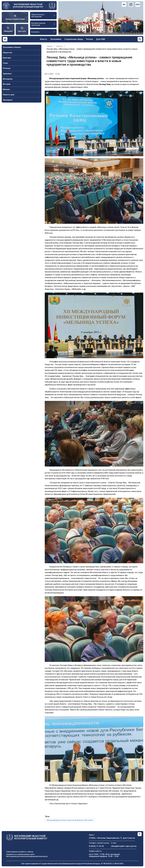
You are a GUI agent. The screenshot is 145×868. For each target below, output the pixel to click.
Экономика (56, 39)
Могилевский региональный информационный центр (27, 856)
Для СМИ (101, 39)
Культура (7, 58)
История (7, 84)
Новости (59, 46)
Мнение (6, 89)
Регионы (7, 68)
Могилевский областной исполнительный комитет (28, 6)
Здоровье (7, 74)
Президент (8, 100)
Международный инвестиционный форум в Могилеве (70, 820)
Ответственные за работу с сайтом (20, 852)
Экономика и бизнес (12, 47)
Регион (89, 39)
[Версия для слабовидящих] (138, 5)
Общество (8, 53)
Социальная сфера (74, 39)
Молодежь (8, 79)
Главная (49, 46)
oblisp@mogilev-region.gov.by (124, 846)
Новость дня (8, 95)
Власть (44, 39)
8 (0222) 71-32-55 (96, 846)
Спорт (6, 63)
